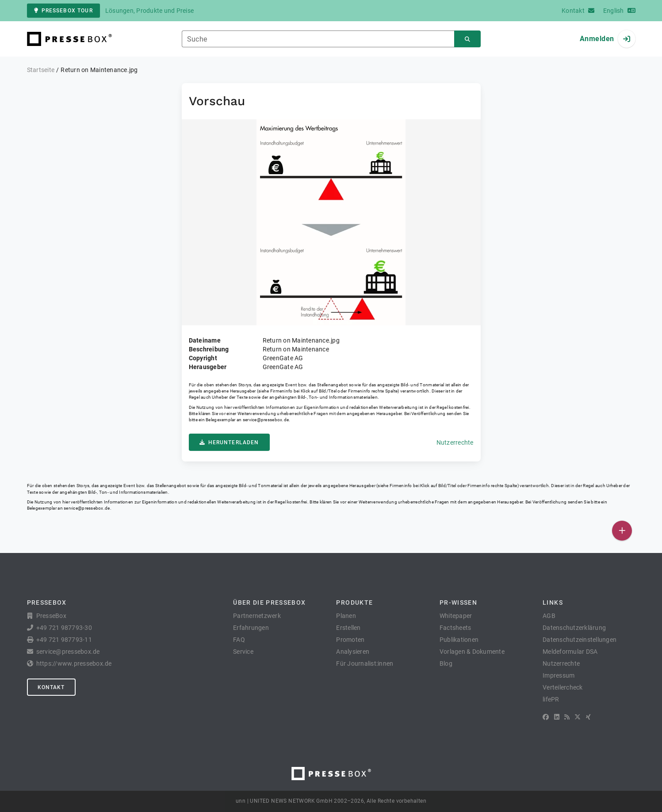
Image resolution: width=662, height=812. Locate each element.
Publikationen (459, 640)
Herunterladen (229, 442)
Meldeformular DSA (570, 652)
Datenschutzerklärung (574, 628)
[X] (578, 717)
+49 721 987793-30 (64, 628)
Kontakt (51, 687)
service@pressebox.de (266, 420)
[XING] (588, 717)
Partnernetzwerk (257, 616)
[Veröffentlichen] (622, 531)
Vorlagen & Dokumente (472, 652)
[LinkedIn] (557, 717)
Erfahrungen (251, 628)
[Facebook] (546, 717)
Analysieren (353, 652)
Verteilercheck (563, 687)
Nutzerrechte (455, 442)
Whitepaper (456, 616)
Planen (346, 616)
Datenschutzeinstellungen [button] (580, 640)
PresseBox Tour (63, 11)
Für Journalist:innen (365, 663)
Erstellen (348, 628)
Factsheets (455, 628)
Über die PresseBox (269, 602)
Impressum (559, 675)
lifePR (551, 699)
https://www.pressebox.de (74, 663)
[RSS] (567, 717)
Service (243, 652)
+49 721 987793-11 (64, 640)
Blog (446, 663)
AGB (549, 616)
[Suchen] (467, 39)
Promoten (350, 640)
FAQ (239, 640)
